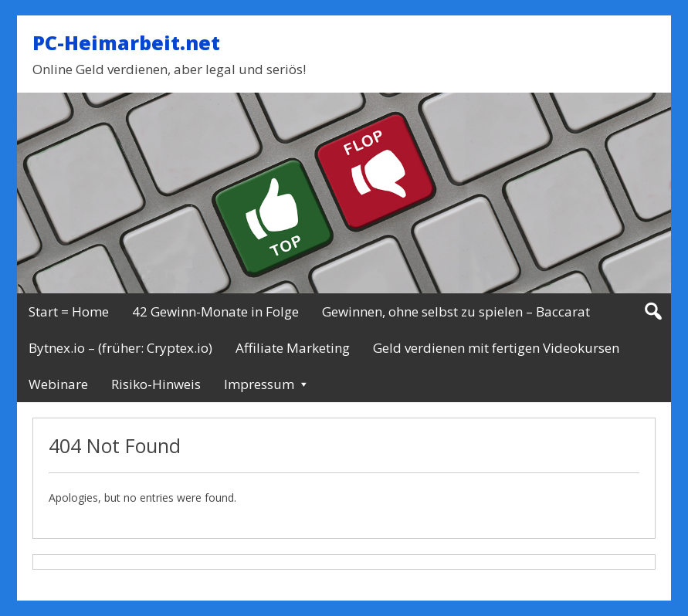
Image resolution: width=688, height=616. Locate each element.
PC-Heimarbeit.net (126, 42)
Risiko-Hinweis (156, 384)
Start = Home (69, 311)
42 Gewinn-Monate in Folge (215, 311)
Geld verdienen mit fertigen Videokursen (496, 348)
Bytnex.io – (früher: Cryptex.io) (120, 348)
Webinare (58, 384)
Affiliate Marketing (293, 348)
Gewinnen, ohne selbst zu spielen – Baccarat (456, 311)
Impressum (259, 384)
